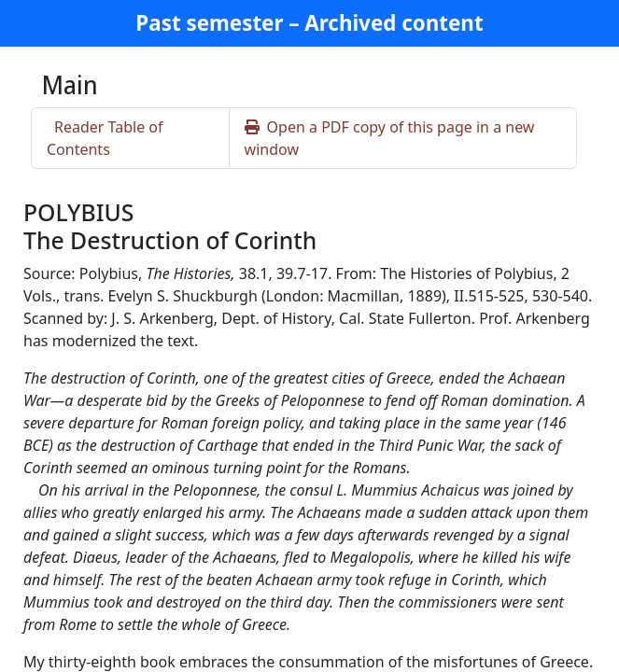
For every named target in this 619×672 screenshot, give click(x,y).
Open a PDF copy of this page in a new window (390, 138)
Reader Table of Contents (105, 138)
